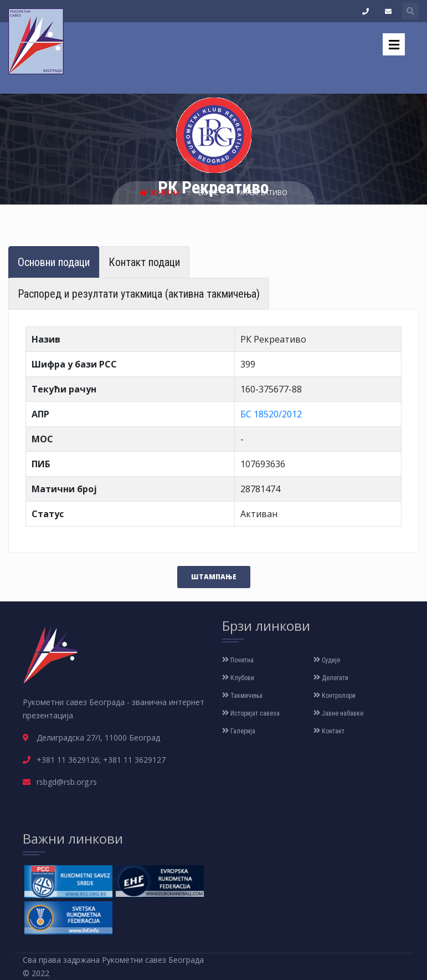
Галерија (239, 731)
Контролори (335, 696)
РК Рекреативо (262, 193)
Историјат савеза (251, 713)
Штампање (214, 577)
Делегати (331, 678)
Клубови (238, 678)
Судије (327, 660)
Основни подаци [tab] (54, 262)
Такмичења (242, 696)
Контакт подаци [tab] (144, 262)
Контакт (329, 731)
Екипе (209, 193)
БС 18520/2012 (271, 414)
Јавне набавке (338, 713)
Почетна (161, 193)
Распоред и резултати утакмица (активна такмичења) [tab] (139, 294)
